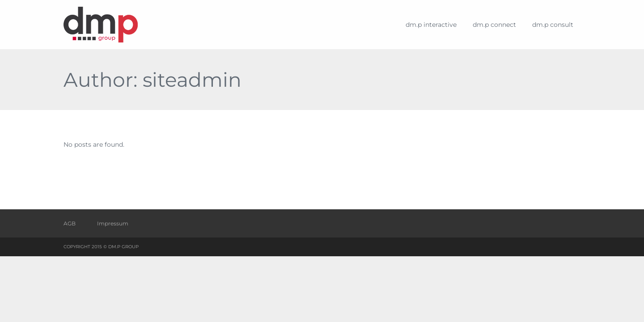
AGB (70, 223)
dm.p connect (494, 25)
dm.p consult (553, 25)
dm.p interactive (431, 25)
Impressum (113, 223)
